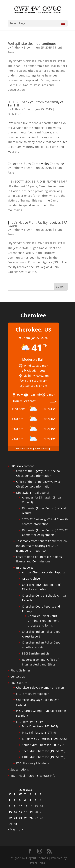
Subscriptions (20, 769)
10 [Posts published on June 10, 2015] (21, 806)
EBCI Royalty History (29, 722)
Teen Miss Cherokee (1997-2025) (44, 751)
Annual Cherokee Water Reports (43, 572)
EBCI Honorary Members (33, 763)
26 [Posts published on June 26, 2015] (31, 818)
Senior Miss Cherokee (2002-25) (43, 745)
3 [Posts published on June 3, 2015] (20, 800)
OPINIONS (14, 114)
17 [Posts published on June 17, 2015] (21, 812)
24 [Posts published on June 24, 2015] (21, 818)
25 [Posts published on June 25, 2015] (26, 818)
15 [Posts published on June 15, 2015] (10, 812)
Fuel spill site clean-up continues (32, 44)
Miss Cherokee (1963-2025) (40, 726)
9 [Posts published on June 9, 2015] (15, 806)
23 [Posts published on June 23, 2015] (15, 818)
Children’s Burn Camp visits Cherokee (36, 164)
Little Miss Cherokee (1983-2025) (44, 757)
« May (11, 829)
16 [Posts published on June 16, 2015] (15, 812)
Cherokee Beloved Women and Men (40, 688)
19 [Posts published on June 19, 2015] (31, 812)
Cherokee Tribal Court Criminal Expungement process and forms (43, 621)
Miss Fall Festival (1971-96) (40, 732)
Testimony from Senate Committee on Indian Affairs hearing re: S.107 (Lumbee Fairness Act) (41, 546)
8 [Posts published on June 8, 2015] (9, 806)
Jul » (21, 829)
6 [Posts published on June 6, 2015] (35, 800)
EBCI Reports (25, 568)
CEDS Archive (31, 579)
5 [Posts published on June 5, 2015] (30, 800)
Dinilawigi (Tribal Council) (33, 493)
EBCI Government (22, 466)
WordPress (37, 863)
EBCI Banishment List (36, 653)
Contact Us (18, 677)
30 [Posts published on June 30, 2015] (15, 824)
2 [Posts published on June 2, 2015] (15, 800)
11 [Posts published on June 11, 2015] (26, 806)
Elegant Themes (37, 858)
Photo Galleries (20, 670)
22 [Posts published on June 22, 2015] (10, 818)
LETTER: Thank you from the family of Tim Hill (35, 104)
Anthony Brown (22, 47)
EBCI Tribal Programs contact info (33, 776)
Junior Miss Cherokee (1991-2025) (44, 739)
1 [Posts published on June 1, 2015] (9, 800)
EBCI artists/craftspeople (33, 694)
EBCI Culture (19, 683)
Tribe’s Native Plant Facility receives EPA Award (37, 224)
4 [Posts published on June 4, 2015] (25, 800)
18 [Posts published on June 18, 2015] (26, 812)
